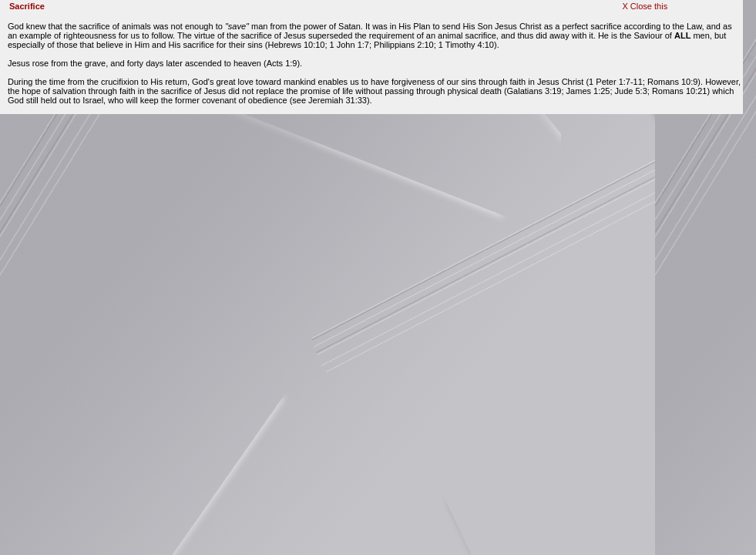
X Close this (645, 6)
